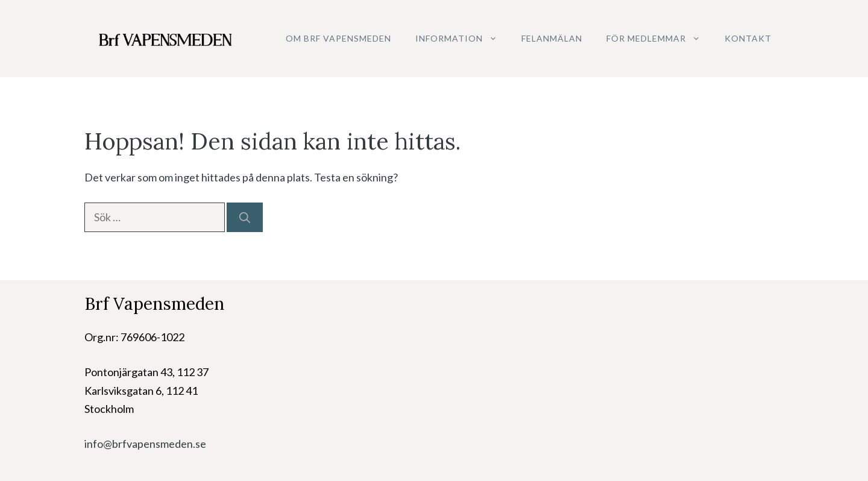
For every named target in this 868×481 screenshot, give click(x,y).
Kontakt (748, 38)
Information (462, 39)
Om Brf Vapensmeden (338, 38)
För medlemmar (659, 39)
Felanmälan (552, 38)
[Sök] (245, 217)
